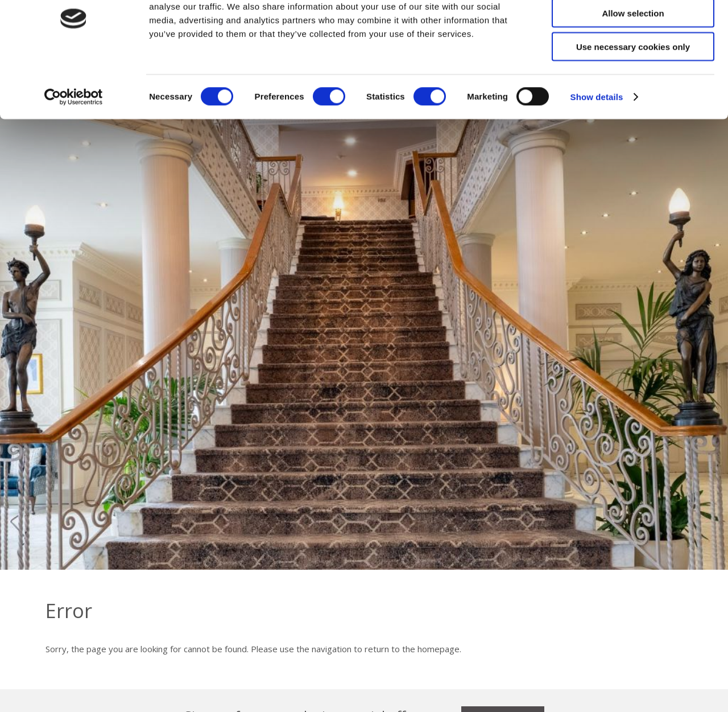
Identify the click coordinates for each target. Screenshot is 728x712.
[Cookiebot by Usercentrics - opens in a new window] (74, 146)
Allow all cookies (633, 28)
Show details (597, 145)
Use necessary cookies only (633, 95)
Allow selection (633, 62)
